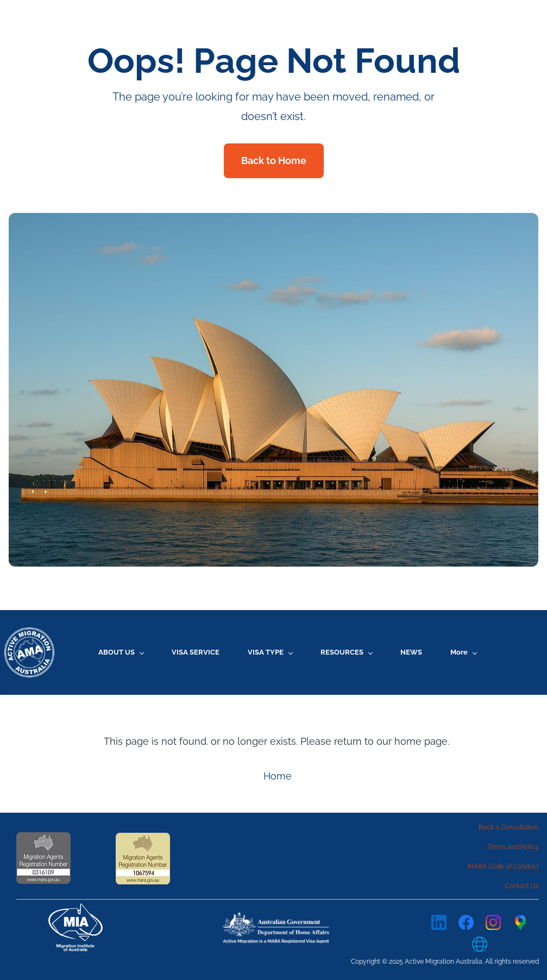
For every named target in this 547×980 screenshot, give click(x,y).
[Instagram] (493, 922)
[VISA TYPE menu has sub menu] (270, 652)
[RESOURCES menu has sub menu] (346, 652)
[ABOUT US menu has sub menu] (121, 652)
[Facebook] (466, 922)
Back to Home (274, 161)
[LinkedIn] (439, 922)
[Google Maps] (520, 922)
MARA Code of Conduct (503, 866)
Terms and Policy (513, 847)
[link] (278, 918)
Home (278, 776)
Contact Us (522, 886)
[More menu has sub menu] (463, 652)
